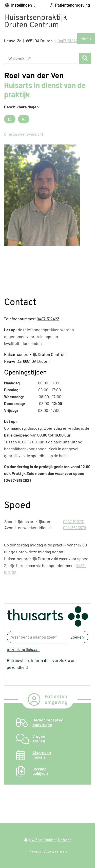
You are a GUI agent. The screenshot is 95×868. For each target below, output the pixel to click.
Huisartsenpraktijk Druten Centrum (36, 22)
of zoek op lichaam (23, 649)
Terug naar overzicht (24, 134)
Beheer (65, 840)
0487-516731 (74, 521)
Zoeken (77, 637)
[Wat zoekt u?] (42, 58)
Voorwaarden (55, 851)
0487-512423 (48, 319)
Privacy (35, 851)
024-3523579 (74, 527)
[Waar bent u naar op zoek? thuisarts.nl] (36, 637)
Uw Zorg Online (42, 840)
